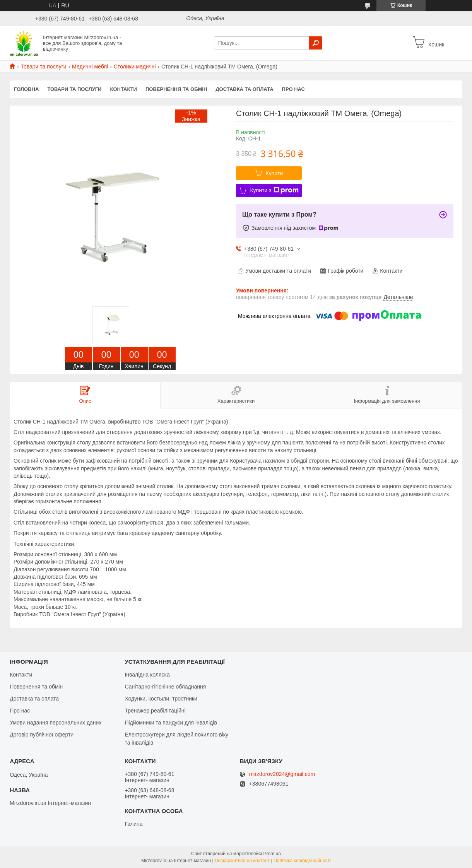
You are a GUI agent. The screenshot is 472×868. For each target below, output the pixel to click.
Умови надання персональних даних (56, 723)
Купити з (274, 190)
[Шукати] (316, 43)
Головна (26, 89)
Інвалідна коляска (147, 675)
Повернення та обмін (176, 89)
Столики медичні (135, 67)
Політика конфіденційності (302, 861)
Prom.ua (272, 854)
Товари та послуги (43, 67)
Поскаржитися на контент (242, 861)
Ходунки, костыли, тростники (161, 699)
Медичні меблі (90, 67)
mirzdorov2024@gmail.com (282, 774)
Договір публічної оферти (42, 735)
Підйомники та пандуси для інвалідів (171, 723)
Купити (274, 173)
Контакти (123, 89)
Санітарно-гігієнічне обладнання (165, 687)
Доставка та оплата (244, 89)
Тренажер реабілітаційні (155, 711)
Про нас (293, 89)
